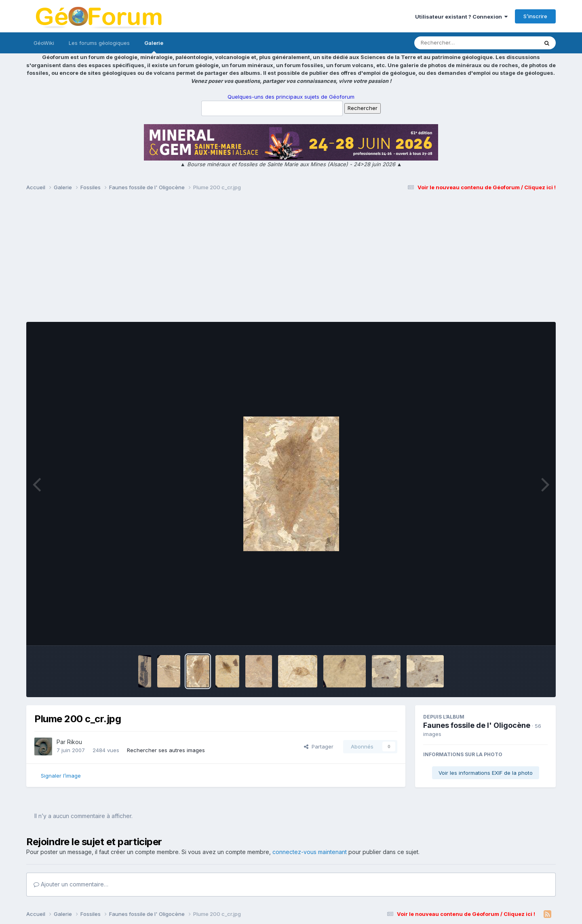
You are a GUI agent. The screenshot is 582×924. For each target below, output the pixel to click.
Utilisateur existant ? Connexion (461, 17)
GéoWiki (44, 43)
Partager (319, 746)
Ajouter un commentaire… (71, 884)
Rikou (75, 742)
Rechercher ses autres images (166, 750)
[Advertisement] (291, 260)
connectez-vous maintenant (310, 852)
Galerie (154, 47)
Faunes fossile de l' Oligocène (477, 725)
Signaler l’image (61, 776)
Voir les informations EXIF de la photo (486, 773)
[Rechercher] (453, 43)
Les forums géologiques (99, 43)
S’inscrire (535, 16)
